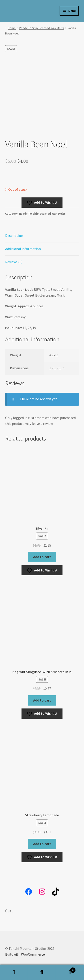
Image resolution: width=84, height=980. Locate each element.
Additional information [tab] (23, 249)
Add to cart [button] (42, 557)
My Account (14, 972)
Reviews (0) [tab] (14, 262)
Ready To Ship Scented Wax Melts (42, 28)
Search (42, 972)
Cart (66, 969)
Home (12, 28)
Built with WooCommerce (25, 954)
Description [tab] (14, 235)
